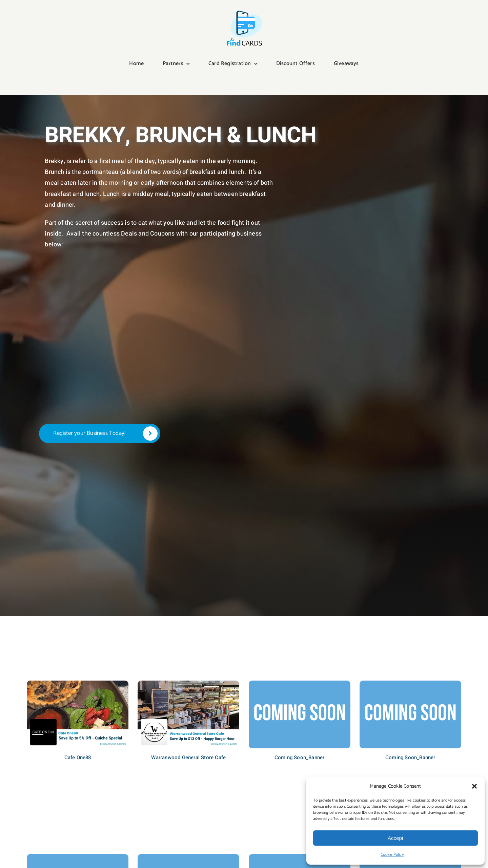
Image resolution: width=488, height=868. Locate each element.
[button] (474, 786)
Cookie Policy (392, 855)
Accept (395, 838)
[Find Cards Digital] (244, 11)
